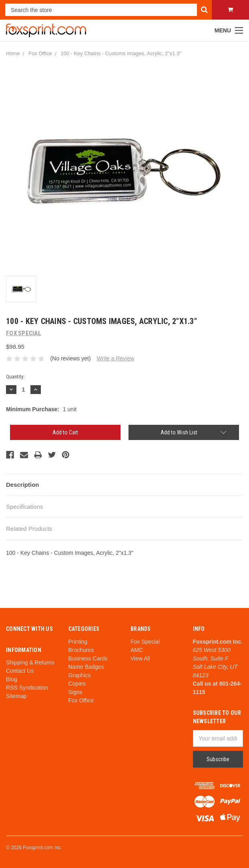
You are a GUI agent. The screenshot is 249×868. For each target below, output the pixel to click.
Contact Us (20, 671)
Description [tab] (23, 485)
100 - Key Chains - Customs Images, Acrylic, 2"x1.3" (121, 53)
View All (140, 658)
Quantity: (15, 377)
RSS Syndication (27, 688)
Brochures (81, 650)
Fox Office (40, 53)
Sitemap (16, 696)
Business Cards (88, 658)
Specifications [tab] (25, 507)
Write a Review (115, 358)
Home (13, 53)
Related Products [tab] (29, 529)
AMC (137, 650)
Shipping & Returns (30, 662)
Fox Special (145, 642)
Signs (75, 692)
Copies (77, 684)
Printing (78, 642)
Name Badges (86, 667)
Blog (12, 679)
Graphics (80, 675)
